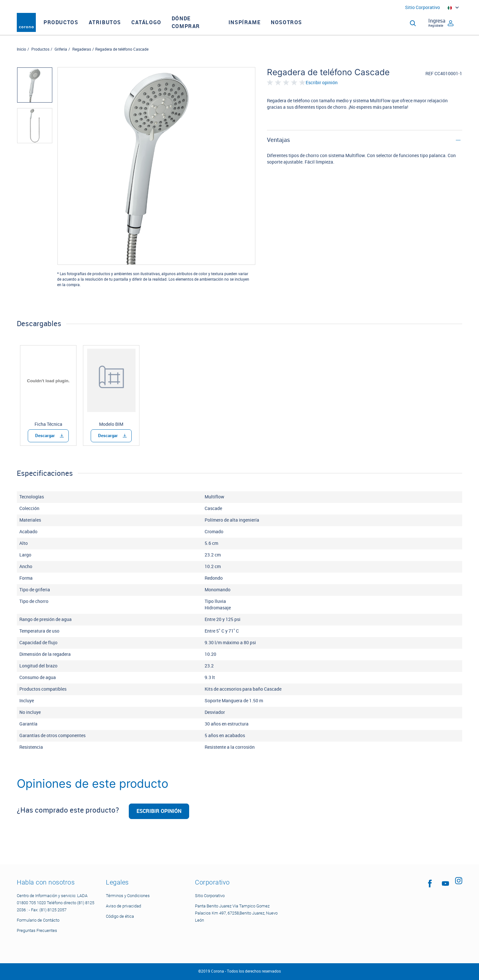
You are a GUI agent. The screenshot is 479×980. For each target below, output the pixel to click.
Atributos (118, 28)
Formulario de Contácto (38, 920)
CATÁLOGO (160, 28)
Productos (74, 28)
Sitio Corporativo (423, 8)
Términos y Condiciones (128, 896)
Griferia (61, 61)
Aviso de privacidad (123, 906)
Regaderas (82, 61)
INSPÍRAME (258, 28)
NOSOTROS (300, 28)
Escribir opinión (322, 95)
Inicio (21, 61)
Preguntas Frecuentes (37, 930)
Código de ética (120, 916)
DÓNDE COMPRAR (199, 28)
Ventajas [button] (278, 152)
